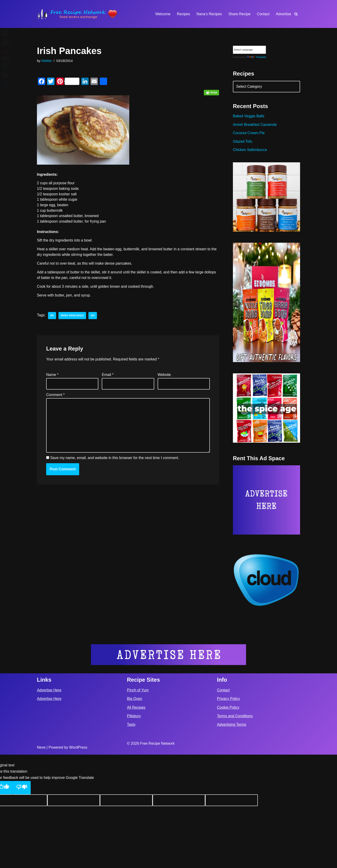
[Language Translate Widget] (249, 50)
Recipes (182, 14)
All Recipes (136, 821)
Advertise (283, 14)
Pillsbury (134, 829)
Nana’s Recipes (208, 14)
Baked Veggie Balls (249, 117)
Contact (263, 14)
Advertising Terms (232, 838)
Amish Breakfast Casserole (255, 126)
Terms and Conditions (235, 829)
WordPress (78, 861)
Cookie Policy (228, 821)
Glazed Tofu (243, 143)
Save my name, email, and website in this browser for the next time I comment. (114, 461)
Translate (256, 57)
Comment (55, 397)
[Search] (296, 14)
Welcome (161, 14)
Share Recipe (239, 14)
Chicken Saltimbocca (250, 151)
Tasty (131, 838)
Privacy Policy (229, 812)
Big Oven (135, 812)
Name (52, 377)
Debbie (47, 61)
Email (108, 377)
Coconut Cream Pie (249, 134)
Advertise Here (49, 803)
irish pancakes (73, 317)
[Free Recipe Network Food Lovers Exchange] (77, 14)
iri (52, 317)
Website (164, 377)
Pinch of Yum (138, 803)
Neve (41, 861)
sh (93, 317)
